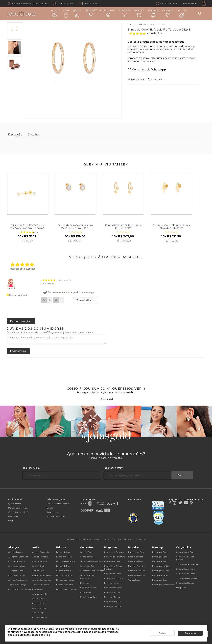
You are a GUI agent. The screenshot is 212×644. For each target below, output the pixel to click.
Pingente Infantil (112, 583)
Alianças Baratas (16, 552)
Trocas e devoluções (56, 516)
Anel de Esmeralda (40, 552)
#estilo (131, 392)
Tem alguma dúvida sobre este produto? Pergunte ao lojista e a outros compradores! (50, 332)
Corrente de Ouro (88, 566)
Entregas (51, 508)
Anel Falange (38, 613)
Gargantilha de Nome (186, 569)
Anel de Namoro (39, 561)
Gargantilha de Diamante (187, 564)
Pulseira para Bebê (136, 552)
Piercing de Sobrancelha (163, 585)
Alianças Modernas (17, 575)
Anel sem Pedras (40, 617)
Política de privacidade (19, 508)
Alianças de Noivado (17, 566)
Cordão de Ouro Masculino (92, 561)
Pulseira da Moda (136, 557)
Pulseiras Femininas (137, 566)
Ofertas (182, 14)
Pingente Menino (112, 597)
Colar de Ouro (86, 552)
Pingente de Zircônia (114, 578)
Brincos (77, 13)
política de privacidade (105, 632)
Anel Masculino (39, 608)
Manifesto (13, 516)
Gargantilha (85, 592)
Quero (182, 475)
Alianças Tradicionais (18, 580)
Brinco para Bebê (64, 557)
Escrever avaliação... (21, 321)
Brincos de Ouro (63, 552)
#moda (120, 392)
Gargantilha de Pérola (186, 574)
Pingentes (125, 13)
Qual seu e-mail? (114, 468)
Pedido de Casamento (42, 575)
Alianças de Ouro (16, 571)
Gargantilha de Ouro (185, 552)
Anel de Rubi (38, 566)
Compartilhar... (86, 300)
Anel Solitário (38, 599)
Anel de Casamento (41, 585)
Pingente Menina (112, 592)
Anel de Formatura (40, 557)
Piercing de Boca (160, 580)
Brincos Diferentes (64, 575)
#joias (95, 392)
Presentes (168, 13)
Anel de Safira (38, 571)
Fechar (162, 633)
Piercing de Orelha (160, 557)
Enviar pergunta (18, 351)
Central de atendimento (58, 504)
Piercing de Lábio (160, 575)
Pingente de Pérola (113, 574)
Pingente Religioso (113, 602)
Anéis (66, 13)
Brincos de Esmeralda (66, 561)
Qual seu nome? (32, 468)
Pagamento (53, 512)
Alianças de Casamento (18, 557)
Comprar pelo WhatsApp (149, 70)
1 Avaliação (155, 33)
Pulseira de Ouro (135, 561)
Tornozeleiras (134, 580)
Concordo (190, 633)
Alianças (55, 13)
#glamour (107, 392)
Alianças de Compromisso (19, 589)
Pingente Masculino (113, 588)
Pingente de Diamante (114, 552)
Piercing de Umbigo (161, 566)
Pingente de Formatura (115, 557)
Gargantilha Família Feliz (187, 578)
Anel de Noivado (39, 594)
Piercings (153, 13)
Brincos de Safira (64, 571)
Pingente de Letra (112, 561)
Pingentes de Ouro (112, 606)
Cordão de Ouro (87, 557)
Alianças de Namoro (17, 561)
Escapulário (181, 588)
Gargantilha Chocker (185, 583)
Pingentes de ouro (88, 588)
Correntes (91, 13)
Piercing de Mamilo (161, 571)
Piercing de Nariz (160, 561)
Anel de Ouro (38, 603)
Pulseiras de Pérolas (137, 575)
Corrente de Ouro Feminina (92, 571)
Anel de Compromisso (42, 580)
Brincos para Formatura (67, 589)
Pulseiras (139, 14)
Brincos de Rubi (63, 566)
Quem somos (15, 504)
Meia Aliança (38, 589)
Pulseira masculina (137, 571)
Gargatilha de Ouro (88, 597)
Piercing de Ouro (160, 552)
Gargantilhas (108, 13)
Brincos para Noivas (65, 580)
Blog (11, 521)
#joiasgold (84, 392)
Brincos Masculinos (65, 585)
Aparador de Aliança (17, 585)
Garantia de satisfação (19, 512)
